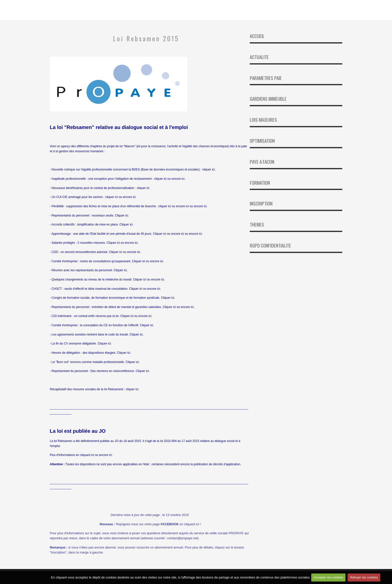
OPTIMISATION (262, 141)
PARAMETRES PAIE (266, 78)
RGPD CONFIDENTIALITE (270, 245)
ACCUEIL (257, 36)
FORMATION (260, 183)
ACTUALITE (259, 57)
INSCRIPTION (261, 203)
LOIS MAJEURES (263, 120)
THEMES (257, 224)
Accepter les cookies (328, 578)
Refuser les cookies (364, 578)
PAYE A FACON (262, 162)
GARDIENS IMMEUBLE (268, 99)
